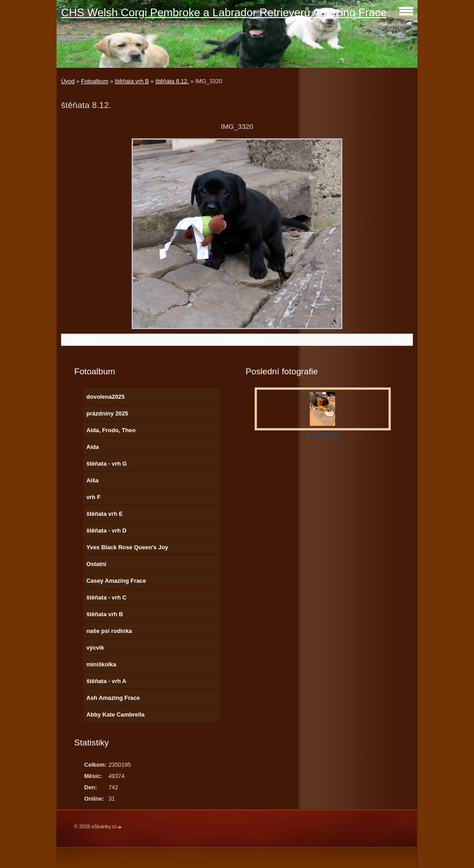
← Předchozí (81, 340)
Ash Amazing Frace (113, 698)
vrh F (93, 497)
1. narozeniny (323, 435)
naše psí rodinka (109, 631)
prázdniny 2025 (107, 413)
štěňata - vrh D (107, 531)
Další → (400, 340)
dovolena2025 (106, 397)
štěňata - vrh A (106, 681)
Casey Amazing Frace (116, 581)
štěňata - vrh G (107, 464)
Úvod (68, 81)
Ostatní (96, 564)
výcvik (95, 648)
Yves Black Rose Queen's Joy (127, 547)
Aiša (92, 480)
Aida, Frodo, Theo (111, 430)
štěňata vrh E (104, 514)
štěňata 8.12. (172, 81)
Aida (93, 447)
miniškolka (101, 664)
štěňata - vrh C (107, 597)
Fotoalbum (95, 81)
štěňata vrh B (132, 81)
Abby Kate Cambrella (116, 715)
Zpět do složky (244, 340)
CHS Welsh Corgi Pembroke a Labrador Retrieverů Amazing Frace (224, 12)
